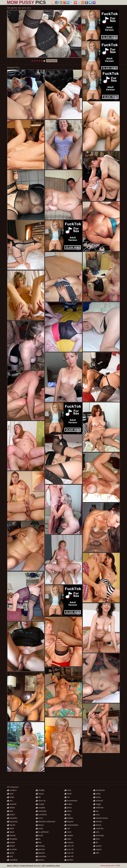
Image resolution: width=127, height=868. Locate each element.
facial (39, 835)
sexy (96, 815)
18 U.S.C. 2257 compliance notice (47, 866)
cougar (40, 804)
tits (96, 842)
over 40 (69, 849)
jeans (68, 808)
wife (96, 853)
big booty (12, 822)
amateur (12, 790)
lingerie (69, 822)
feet (39, 842)
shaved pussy (100, 818)
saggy (97, 804)
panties (69, 860)
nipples (69, 835)
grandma (41, 856)
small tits (98, 828)
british (11, 846)
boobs (11, 842)
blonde (11, 835)
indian (68, 804)
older (68, 839)
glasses (40, 853)
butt (10, 856)
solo (96, 832)
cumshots (41, 815)
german (40, 849)
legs (67, 815)
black (11, 832)
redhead (98, 801)
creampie (41, 811)
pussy (97, 797)
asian (11, 797)
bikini (10, 828)
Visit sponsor (52, 61)
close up (41, 801)
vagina (97, 849)
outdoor (69, 842)
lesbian (69, 818)
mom (68, 832)
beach (11, 815)
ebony (40, 825)
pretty (97, 794)
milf (67, 828)
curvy (39, 818)
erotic (39, 828)
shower (98, 822)
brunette (12, 849)
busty (11, 853)
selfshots (98, 808)
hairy (68, 790)
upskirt (97, 846)
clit (38, 797)
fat (38, 839)
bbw (10, 811)
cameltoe (12, 860)
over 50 (69, 853)
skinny (97, 825)
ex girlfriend (42, 832)
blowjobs (12, 839)
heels (68, 794)
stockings (99, 835)
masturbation (71, 825)
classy (40, 794)
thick (96, 839)
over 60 (69, 856)
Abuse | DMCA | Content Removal (20, 866)
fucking (40, 846)
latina (68, 811)
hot (67, 797)
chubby (40, 790)
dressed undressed (45, 822)
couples (40, 808)
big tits (11, 825)
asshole (12, 804)
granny (40, 860)
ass (10, 801)
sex (96, 811)
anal (10, 794)
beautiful (12, 818)
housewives (71, 801)
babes (11, 808)
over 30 (69, 846)
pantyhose (99, 790)
